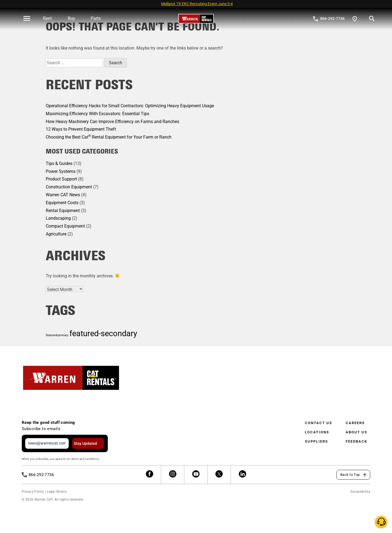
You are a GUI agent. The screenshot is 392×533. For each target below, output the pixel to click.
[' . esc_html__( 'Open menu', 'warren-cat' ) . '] (27, 19)
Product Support (61, 179)
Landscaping (58, 218)
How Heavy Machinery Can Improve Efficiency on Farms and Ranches (112, 122)
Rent (47, 18)
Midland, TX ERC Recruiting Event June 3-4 (197, 4)
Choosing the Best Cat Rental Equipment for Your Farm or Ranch (109, 137)
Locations (317, 432)
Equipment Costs (62, 203)
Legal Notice (57, 492)
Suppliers (316, 441)
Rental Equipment (63, 211)
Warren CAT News (63, 195)
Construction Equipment (69, 187)
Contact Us (318, 423)
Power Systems (61, 171)
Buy (71, 18)
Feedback (356, 441)
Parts (96, 18)
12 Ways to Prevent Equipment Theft (81, 129)
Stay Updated (85, 443)
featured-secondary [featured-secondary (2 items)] (103, 333)
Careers (355, 423)
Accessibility (360, 492)
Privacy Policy (33, 492)
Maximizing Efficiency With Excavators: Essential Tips (97, 114)
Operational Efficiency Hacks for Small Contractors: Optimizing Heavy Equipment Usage (130, 106)
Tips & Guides (59, 163)
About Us (356, 432)
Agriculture (56, 234)
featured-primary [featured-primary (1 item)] (57, 335)
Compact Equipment (65, 226)
